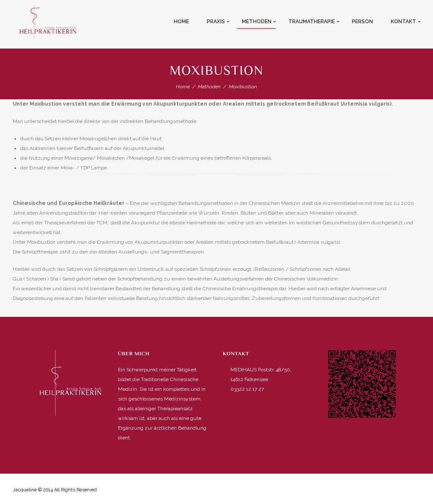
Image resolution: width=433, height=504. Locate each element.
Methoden (257, 22)
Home (181, 22)
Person (362, 22)
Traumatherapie (312, 22)
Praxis (216, 22)
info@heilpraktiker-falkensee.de (267, 399)
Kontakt (403, 22)
